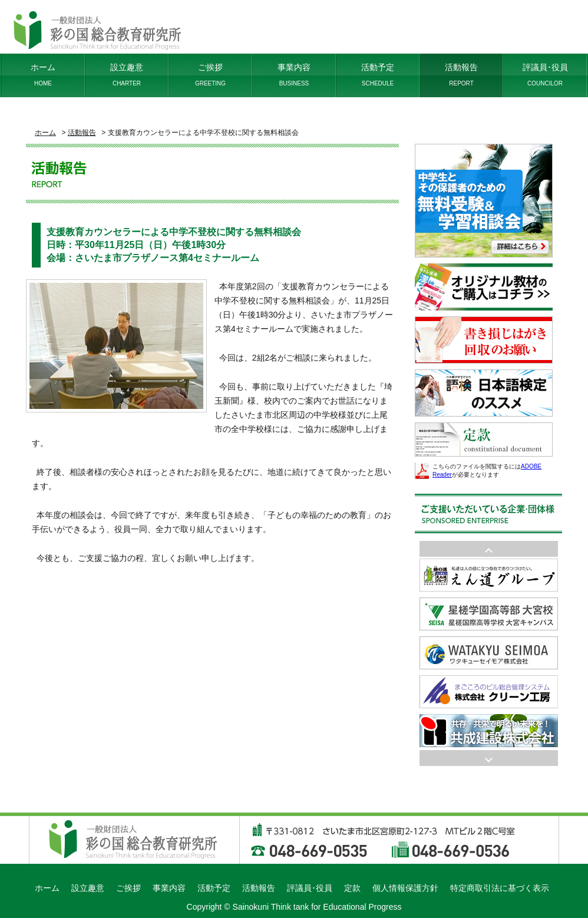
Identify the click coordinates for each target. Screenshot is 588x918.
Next (489, 549)
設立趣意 (127, 75)
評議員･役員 (545, 75)
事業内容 (294, 75)
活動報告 (461, 75)
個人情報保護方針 (405, 888)
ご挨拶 (210, 75)
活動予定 (378, 75)
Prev (489, 758)
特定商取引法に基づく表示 (500, 888)
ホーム (43, 75)
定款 (352, 888)
